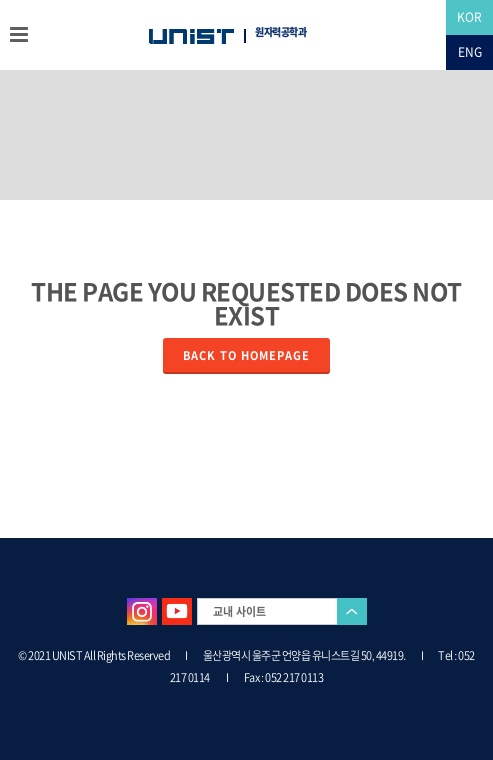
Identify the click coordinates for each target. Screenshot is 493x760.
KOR (469, 17)
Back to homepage (246, 355)
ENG (470, 52)
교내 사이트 (239, 611)
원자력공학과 (280, 32)
